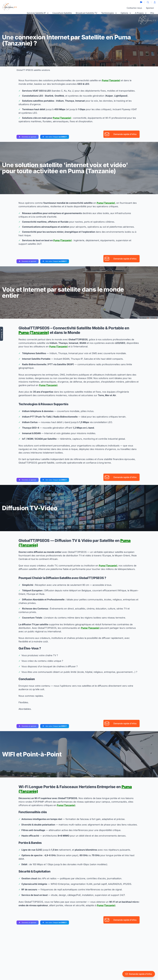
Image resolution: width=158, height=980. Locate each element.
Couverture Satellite (62, 13)
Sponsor (150, 8)
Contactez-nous (134, 8)
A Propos (141, 13)
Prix (152, 13)
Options (126, 13)
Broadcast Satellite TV (87, 13)
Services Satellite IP (38, 13)
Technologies (109, 13)
